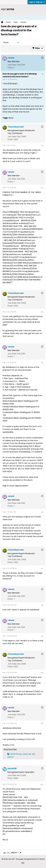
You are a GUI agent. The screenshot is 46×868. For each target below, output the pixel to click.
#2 (42, 146)
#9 (42, 636)
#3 (42, 188)
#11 (42, 724)
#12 (42, 784)
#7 (42, 569)
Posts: (10, 68)
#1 (42, 74)
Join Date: (12, 65)
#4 (42, 312)
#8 (42, 605)
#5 (42, 363)
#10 (42, 673)
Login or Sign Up (37, 2)
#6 (42, 512)
